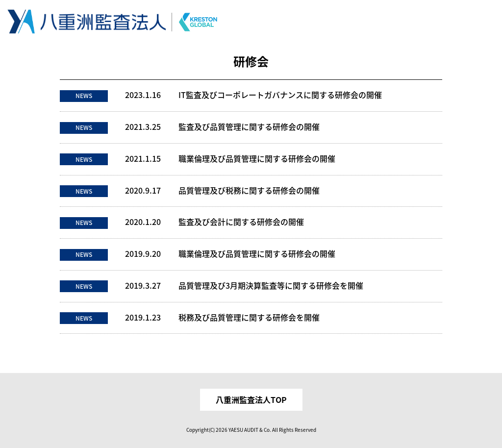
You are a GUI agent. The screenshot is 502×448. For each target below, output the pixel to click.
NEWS (84, 96)
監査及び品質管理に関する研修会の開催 (249, 127)
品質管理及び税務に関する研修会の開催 (249, 190)
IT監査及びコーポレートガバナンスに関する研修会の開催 (280, 95)
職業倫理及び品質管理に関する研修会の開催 (257, 159)
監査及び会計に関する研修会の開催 (241, 222)
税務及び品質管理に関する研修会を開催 (249, 317)
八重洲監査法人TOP (251, 399)
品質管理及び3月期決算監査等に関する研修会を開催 (271, 286)
